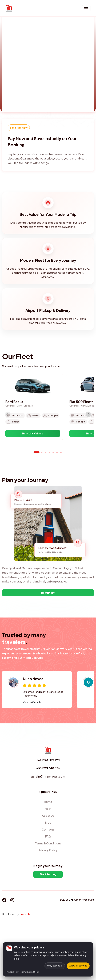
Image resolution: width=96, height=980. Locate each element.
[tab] (37, 452)
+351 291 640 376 (48, 768)
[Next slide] (88, 414)
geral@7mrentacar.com (48, 776)
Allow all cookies (78, 966)
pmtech (25, 914)
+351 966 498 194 (48, 760)
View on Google (32, 702)
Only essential (55, 966)
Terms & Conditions (30, 972)
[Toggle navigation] (86, 8)
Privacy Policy (12, 972)
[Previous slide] (8, 414)
